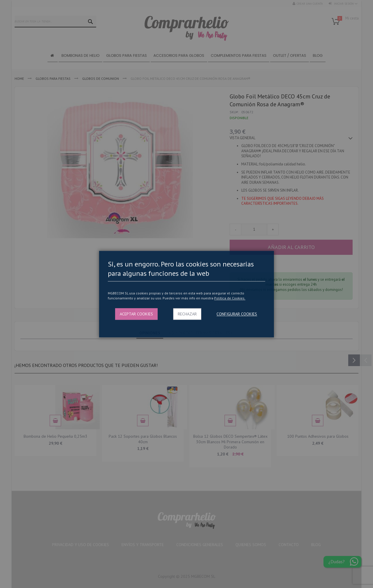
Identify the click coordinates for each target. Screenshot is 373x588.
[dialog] (186, 294)
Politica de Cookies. (230, 298)
